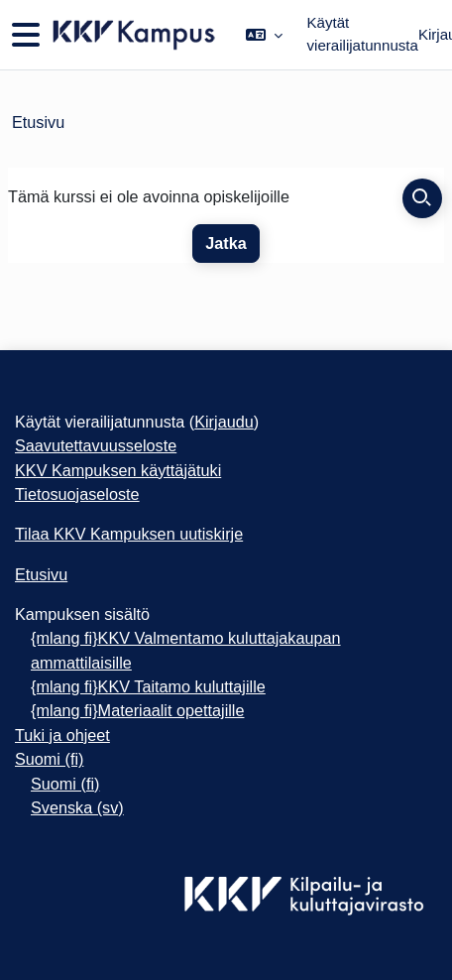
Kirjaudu (224, 422)
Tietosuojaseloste (77, 494)
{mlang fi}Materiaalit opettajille (137, 710)
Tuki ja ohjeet (62, 735)
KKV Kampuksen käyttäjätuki (118, 470)
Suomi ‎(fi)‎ (49, 759)
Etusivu (38, 122)
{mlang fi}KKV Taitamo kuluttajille (148, 686)
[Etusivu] (132, 35)
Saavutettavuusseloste (96, 445)
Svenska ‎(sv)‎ (77, 807)
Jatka (226, 243)
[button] (264, 35)
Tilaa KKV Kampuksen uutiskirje (129, 534)
